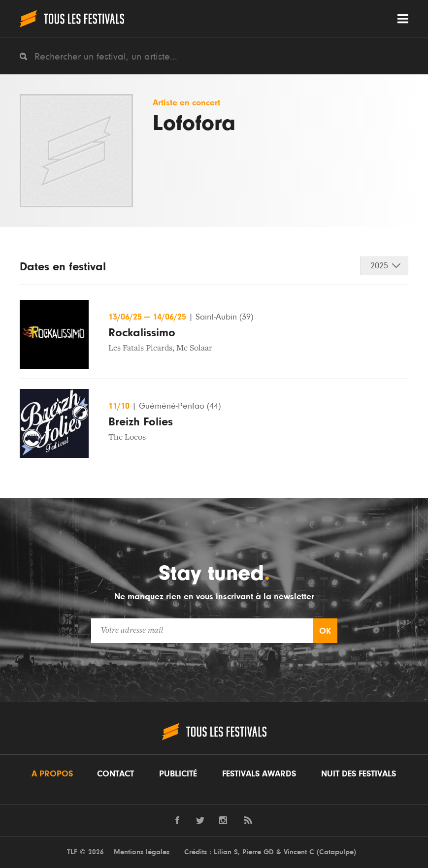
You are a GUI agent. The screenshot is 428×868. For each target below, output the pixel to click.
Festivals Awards (259, 774)
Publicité (178, 774)
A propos (52, 774)
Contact (115, 774)
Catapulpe (336, 852)
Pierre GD (258, 852)
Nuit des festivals (359, 774)
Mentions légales (142, 852)
